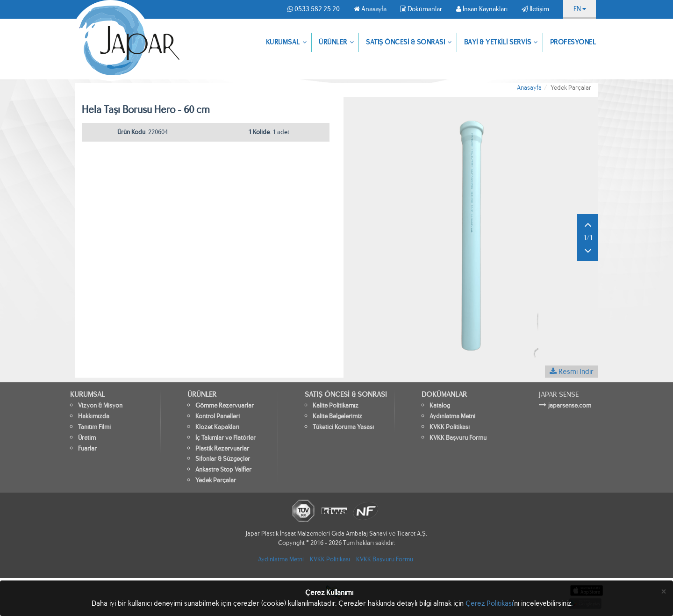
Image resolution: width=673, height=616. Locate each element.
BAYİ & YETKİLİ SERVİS (501, 43)
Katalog (440, 405)
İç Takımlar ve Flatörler (226, 438)
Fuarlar (87, 448)
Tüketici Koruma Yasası (343, 427)
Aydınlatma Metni (452, 416)
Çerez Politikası (489, 603)
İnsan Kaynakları (482, 9)
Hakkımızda (94, 416)
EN (580, 9)
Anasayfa (370, 9)
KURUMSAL (286, 43)
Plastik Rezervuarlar (222, 448)
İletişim (535, 9)
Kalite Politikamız (336, 405)
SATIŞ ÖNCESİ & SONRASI (409, 43)
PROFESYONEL (573, 42)
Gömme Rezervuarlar (225, 405)
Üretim (87, 438)
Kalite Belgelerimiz (337, 416)
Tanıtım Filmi (94, 427)
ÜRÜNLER (336, 43)
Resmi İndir (572, 371)
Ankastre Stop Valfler (223, 469)
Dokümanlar (421, 9)
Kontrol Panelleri (218, 416)
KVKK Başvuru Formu (458, 438)
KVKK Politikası (450, 427)
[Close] (664, 591)
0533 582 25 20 (314, 9)
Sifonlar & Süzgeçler (223, 459)
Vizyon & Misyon (100, 405)
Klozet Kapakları (217, 427)
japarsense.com (570, 405)
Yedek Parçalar (216, 480)
